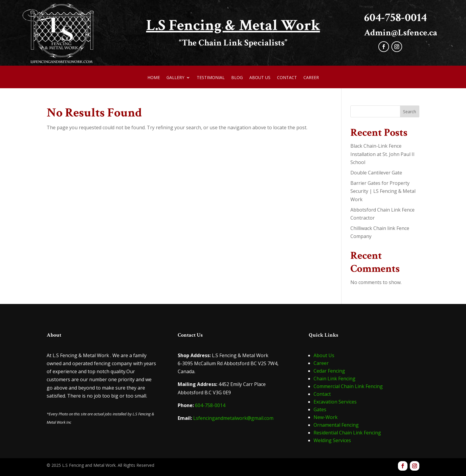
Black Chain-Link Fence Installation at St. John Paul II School (382, 154)
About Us (260, 78)
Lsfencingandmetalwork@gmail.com (233, 418)
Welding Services (332, 440)
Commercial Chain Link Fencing (348, 386)
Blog (237, 78)
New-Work (326, 417)
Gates (320, 409)
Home (154, 78)
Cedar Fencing (329, 371)
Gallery (175, 78)
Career (311, 78)
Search (410, 112)
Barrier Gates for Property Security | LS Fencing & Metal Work (383, 191)
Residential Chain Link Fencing (347, 433)
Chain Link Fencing (334, 379)
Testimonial (211, 78)
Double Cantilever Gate (376, 173)
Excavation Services (335, 402)
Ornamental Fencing (336, 425)
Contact (287, 78)
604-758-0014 (210, 405)
